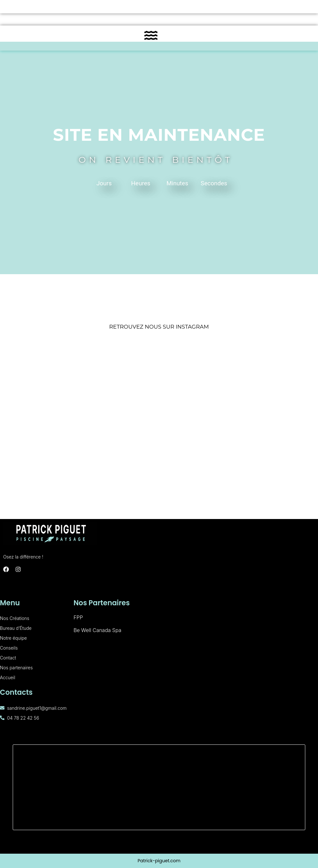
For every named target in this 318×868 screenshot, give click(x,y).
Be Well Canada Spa (97, 630)
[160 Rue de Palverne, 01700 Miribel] (159, 787)
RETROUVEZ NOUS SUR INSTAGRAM (159, 327)
